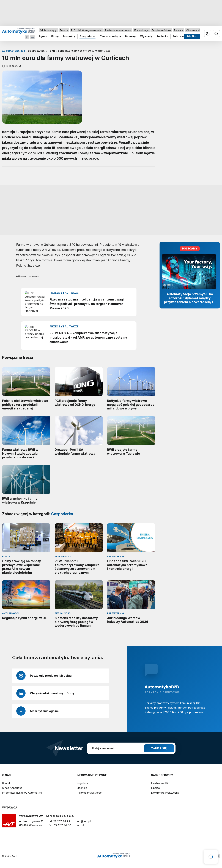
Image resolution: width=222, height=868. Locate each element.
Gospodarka (87, 37)
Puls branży (180, 37)
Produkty (69, 37)
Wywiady (146, 37)
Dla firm (192, 37)
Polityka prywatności (89, 793)
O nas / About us (12, 788)
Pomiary (179, 30)
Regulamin (83, 783)
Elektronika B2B (161, 783)
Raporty (130, 37)
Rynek (43, 37)
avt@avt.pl (84, 821)
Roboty (64, 30)
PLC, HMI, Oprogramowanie (86, 30)
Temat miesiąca (110, 37)
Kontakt (7, 783)
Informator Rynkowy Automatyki (22, 793)
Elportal (156, 788)
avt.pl (80, 825)
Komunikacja (141, 30)
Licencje (82, 788)
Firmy (55, 37)
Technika (162, 37)
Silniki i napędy (48, 30)
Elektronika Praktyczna (165, 793)
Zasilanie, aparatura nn (118, 30)
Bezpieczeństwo (161, 30)
